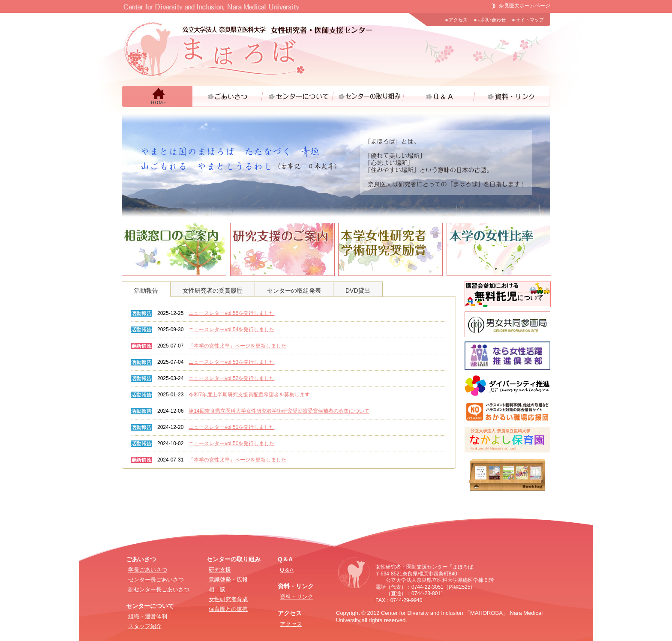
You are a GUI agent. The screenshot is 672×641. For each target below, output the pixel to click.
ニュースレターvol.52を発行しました (231, 378)
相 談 (217, 589)
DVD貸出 (358, 291)
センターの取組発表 (294, 291)
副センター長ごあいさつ (159, 589)
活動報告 (146, 291)
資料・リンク (297, 597)
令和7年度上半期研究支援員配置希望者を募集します (249, 395)
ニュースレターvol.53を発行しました (231, 362)
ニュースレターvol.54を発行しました (231, 329)
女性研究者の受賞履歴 (213, 291)
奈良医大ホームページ (525, 6)
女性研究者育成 (228, 599)
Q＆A (287, 570)
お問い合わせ (492, 20)
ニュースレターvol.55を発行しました (231, 313)
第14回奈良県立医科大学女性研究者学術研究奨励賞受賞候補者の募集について (279, 411)
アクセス (458, 20)
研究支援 (220, 570)
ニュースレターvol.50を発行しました (231, 443)
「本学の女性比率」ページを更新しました (237, 346)
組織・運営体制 (148, 616)
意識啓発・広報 (228, 580)
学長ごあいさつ (148, 570)
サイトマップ (530, 20)
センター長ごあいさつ (156, 580)
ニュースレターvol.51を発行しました (231, 427)
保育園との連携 (228, 609)
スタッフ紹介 (145, 626)
